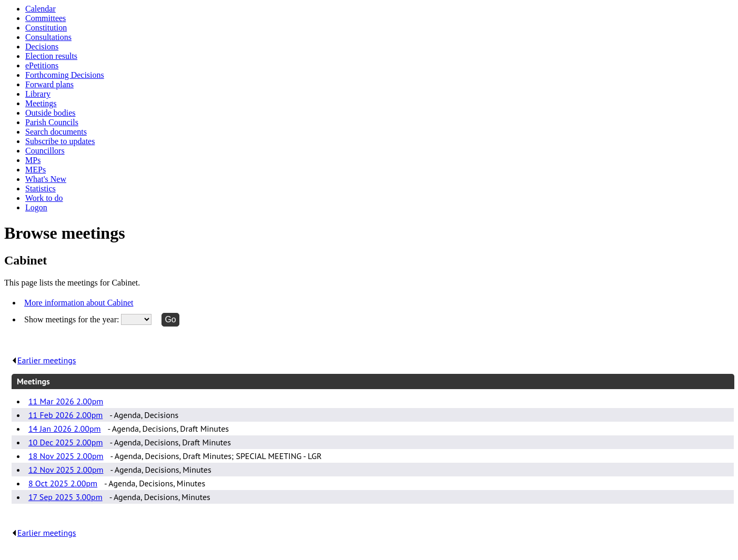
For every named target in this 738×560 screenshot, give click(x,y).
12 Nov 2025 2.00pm (66, 470)
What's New (46, 179)
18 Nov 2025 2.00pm (66, 456)
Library (38, 94)
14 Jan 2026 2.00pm (65, 429)
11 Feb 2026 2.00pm (65, 415)
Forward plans (49, 84)
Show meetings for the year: (73, 319)
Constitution (46, 28)
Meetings (41, 103)
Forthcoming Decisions (65, 75)
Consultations (48, 37)
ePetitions (42, 65)
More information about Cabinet (79, 303)
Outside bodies (50, 113)
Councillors (45, 151)
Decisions (42, 47)
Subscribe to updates (60, 141)
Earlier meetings (44, 360)
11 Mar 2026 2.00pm (66, 401)
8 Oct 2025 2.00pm (63, 483)
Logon (36, 207)
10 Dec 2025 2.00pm (66, 442)
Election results (51, 56)
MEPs (36, 170)
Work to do (44, 198)
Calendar (41, 9)
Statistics (41, 189)
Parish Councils (52, 122)
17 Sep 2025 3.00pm (65, 497)
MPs (33, 160)
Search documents (56, 132)
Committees (46, 18)
